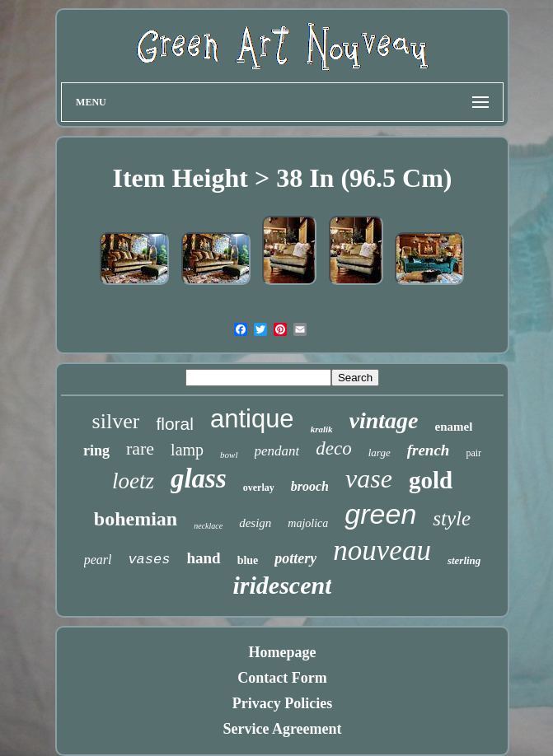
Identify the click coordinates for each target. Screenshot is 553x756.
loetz (133, 481)
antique (252, 419)
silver (116, 421)
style (452, 518)
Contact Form (282, 678)
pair (473, 453)
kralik (322, 429)
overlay (259, 488)
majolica (308, 523)
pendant (277, 451)
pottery (295, 558)
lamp (187, 450)
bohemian (136, 519)
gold (431, 480)
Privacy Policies (282, 703)
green (380, 514)
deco (333, 448)
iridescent (282, 585)
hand (203, 558)
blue (248, 560)
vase (369, 478)
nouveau (382, 551)
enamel (454, 427)
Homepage (283, 652)
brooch (310, 486)
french (429, 450)
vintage (384, 420)
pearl (98, 560)
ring (96, 450)
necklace (208, 526)
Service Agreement (282, 729)
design (255, 523)
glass (199, 478)
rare (140, 448)
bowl (229, 455)
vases (149, 560)
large (380, 453)
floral (175, 424)
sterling (464, 560)
